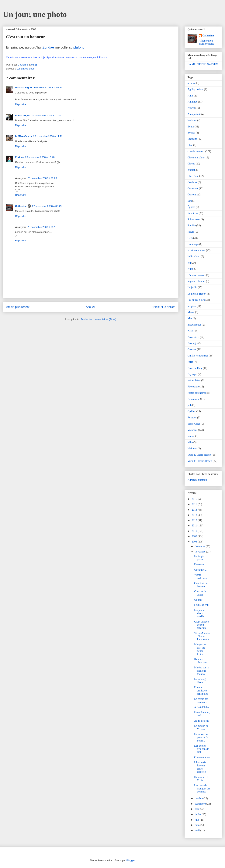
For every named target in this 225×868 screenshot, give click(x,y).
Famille (192, 226)
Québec (192, 411)
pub (190, 405)
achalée (192, 83)
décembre (200, 546)
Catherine (21, 206)
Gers (190, 238)
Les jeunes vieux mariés (200, 613)
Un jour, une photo (35, 14)
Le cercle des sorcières (201, 701)
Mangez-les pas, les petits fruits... (200, 649)
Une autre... (200, 570)
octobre (199, 798)
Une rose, (199, 564)
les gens (192, 306)
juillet (198, 814)
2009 (195, 536)
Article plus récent (18, 307)
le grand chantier (196, 281)
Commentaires (202, 757)
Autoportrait (194, 114)
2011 (195, 526)
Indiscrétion (194, 257)
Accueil (91, 307)
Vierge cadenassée (201, 576)
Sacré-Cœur (194, 424)
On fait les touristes (198, 356)
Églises (191, 207)
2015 (195, 504)
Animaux (192, 102)
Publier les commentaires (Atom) (98, 319)
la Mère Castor (24, 136)
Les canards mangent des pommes (202, 789)
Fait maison (194, 220)
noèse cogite (23, 115)
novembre (200, 552)
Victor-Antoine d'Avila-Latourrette (202, 636)
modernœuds (194, 325)
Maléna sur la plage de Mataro (201, 671)
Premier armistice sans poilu (201, 691)
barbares (192, 120)
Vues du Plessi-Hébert (199, 455)
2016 (195, 499)
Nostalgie (193, 343)
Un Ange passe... (199, 558)
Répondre (21, 104)
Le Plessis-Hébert (197, 294)
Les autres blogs (25, 69)
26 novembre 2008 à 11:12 (48, 136)
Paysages (192, 374)
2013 (195, 515)
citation (192, 170)
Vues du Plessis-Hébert (200, 461)
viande (191, 436)
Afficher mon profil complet (206, 42)
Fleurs (191, 232)
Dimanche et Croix (201, 779)
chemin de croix (196, 151)
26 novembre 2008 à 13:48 (40, 157)
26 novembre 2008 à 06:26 (48, 88)
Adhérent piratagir (197, 480)
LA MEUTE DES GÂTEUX (203, 64)
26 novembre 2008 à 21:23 (42, 178)
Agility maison (196, 89)
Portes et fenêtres (197, 393)
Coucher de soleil (200, 593)
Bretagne (192, 139)
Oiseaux (192, 349)
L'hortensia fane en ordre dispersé (200, 767)
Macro (191, 312)
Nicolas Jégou (23, 88)
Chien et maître (196, 158)
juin (197, 820)
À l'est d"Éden (202, 707)
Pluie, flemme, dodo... (202, 714)
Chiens (191, 164)
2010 (195, 531)
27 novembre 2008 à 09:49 (47, 206)
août (197, 809)
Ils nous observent (201, 661)
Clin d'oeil (193, 176)
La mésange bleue (201, 681)
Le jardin (192, 287)
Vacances (192, 430)
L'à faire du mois (197, 275)
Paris (190, 362)
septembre (201, 804)
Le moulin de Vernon (201, 728)
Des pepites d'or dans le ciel (202, 749)
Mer (190, 318)
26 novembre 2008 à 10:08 (46, 115)
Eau (190, 201)
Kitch (190, 269)
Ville (190, 442)
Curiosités (193, 189)
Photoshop (193, 387)
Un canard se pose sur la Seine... (201, 737)
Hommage (193, 244)
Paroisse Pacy (195, 368)
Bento (191, 127)
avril (197, 831)
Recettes (192, 418)
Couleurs (192, 182)
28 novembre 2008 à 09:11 (42, 227)
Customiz (193, 195)
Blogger (131, 860)
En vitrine (193, 213)
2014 (195, 510)
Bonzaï (191, 133)
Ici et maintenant (196, 250)
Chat (190, 145)
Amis (190, 96)
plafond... (80, 47)
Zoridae (48, 47)
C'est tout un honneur (201, 585)
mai (197, 825)
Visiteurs (192, 449)
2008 (195, 542)
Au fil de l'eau (202, 721)
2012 (195, 520)
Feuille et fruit (202, 605)
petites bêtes (194, 380)
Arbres (191, 108)
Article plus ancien (163, 307)
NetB (190, 331)
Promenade (194, 399)
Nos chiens (193, 337)
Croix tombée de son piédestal (201, 625)
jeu (189, 263)
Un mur (198, 600)
